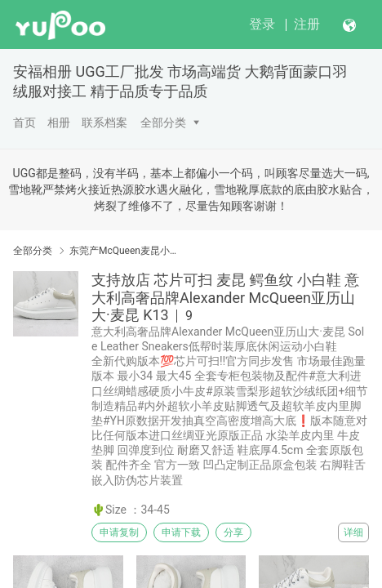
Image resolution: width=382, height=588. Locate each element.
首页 (24, 122)
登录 (262, 24)
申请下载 (181, 532)
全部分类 (163, 122)
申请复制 (119, 532)
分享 (233, 532)
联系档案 (104, 122)
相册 (59, 122)
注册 (307, 24)
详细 (353, 532)
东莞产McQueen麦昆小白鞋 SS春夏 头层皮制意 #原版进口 (126, 251)
